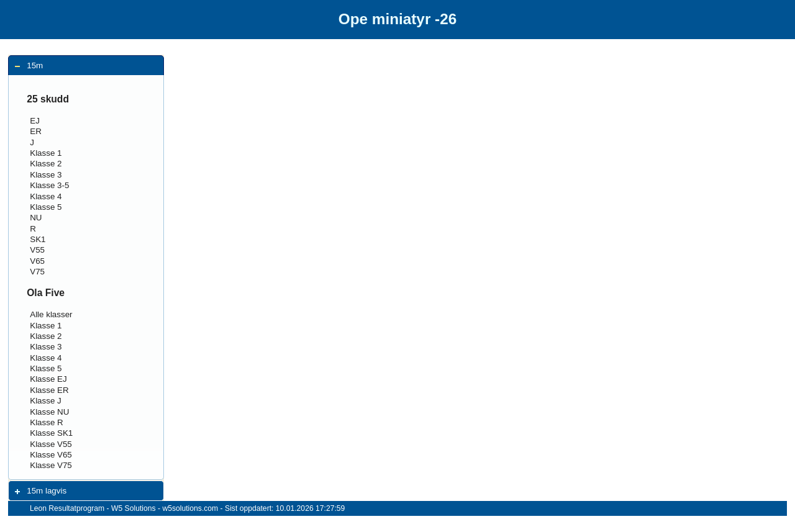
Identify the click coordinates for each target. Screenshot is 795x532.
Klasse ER (49, 390)
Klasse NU (49, 412)
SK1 (38, 239)
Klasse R (46, 422)
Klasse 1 (46, 153)
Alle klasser (51, 314)
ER (36, 131)
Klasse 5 (46, 207)
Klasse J (46, 401)
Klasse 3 (46, 175)
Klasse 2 (46, 164)
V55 (37, 250)
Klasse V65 (51, 455)
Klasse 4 (46, 196)
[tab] (86, 65)
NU (36, 218)
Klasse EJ (48, 379)
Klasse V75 (51, 465)
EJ (35, 121)
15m (35, 65)
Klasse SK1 (51, 433)
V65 (37, 261)
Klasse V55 (51, 444)
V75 (37, 272)
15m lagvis (47, 491)
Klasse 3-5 (49, 185)
